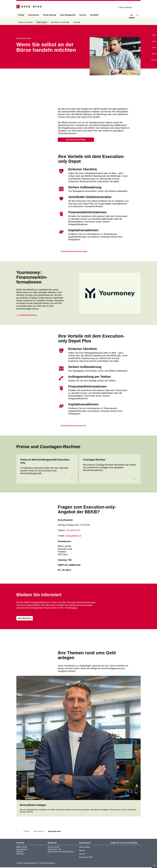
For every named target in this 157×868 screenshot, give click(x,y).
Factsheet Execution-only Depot (73, 252)
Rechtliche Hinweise (47, 864)
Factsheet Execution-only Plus (72, 426)
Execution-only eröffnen (76, 140)
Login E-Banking (127, 7)
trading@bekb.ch (73, 536)
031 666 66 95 (73, 531)
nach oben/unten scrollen (154, 865)
